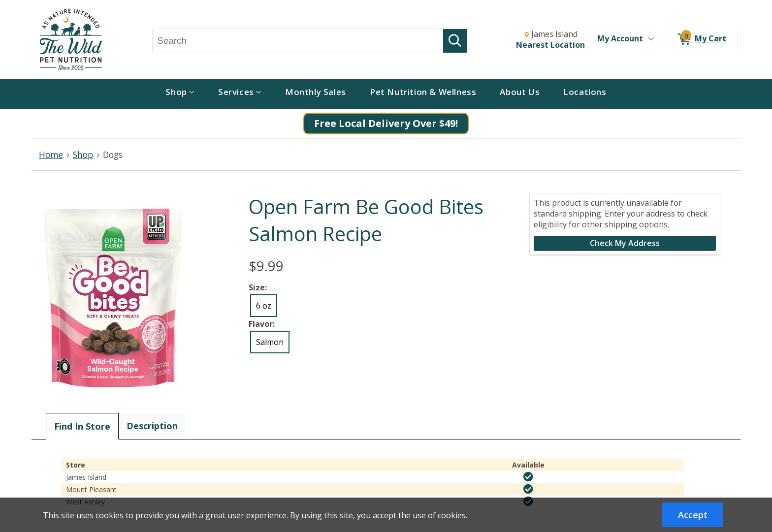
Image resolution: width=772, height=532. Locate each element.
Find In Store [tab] (82, 426)
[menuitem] (180, 94)
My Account (620, 38)
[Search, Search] (298, 41)
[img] (528, 477)
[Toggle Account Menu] (651, 39)
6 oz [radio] (264, 306)
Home (51, 155)
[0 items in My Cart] (701, 39)
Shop (83, 155)
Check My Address (625, 243)
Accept (693, 515)
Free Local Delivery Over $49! (386, 123)
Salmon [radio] (270, 342)
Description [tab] (152, 426)
